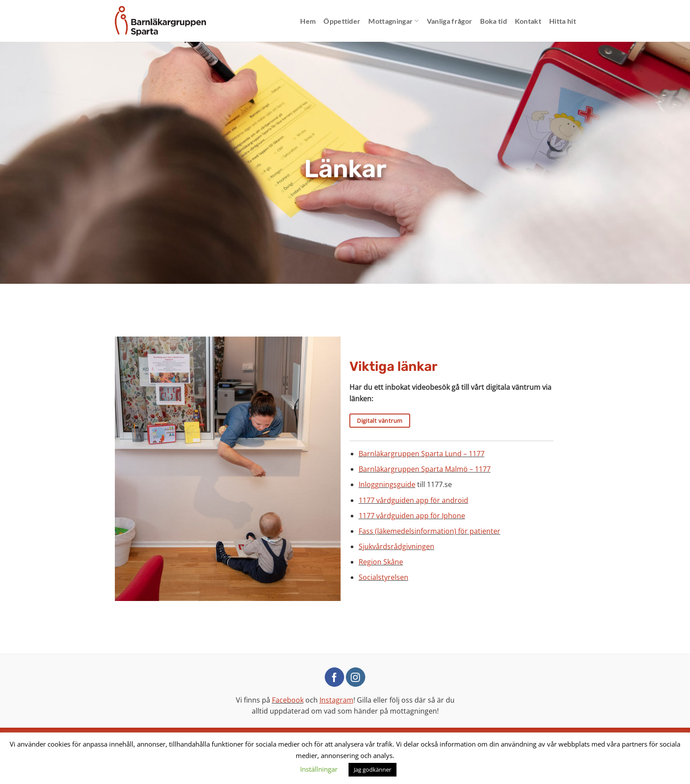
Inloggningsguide (387, 484)
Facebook (288, 700)
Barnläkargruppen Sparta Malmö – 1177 (425, 469)
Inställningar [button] (319, 769)
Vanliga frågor (450, 21)
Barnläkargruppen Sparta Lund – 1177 (422, 454)
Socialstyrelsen (384, 577)
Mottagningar (393, 21)
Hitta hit (563, 21)
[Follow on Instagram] (356, 677)
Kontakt (528, 21)
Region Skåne (381, 562)
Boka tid (494, 21)
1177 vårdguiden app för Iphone (412, 516)
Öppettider (342, 21)
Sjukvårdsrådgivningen (396, 546)
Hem (308, 21)
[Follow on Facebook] (334, 677)
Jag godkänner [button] (373, 769)
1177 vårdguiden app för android (413, 500)
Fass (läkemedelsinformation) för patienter (429, 531)
